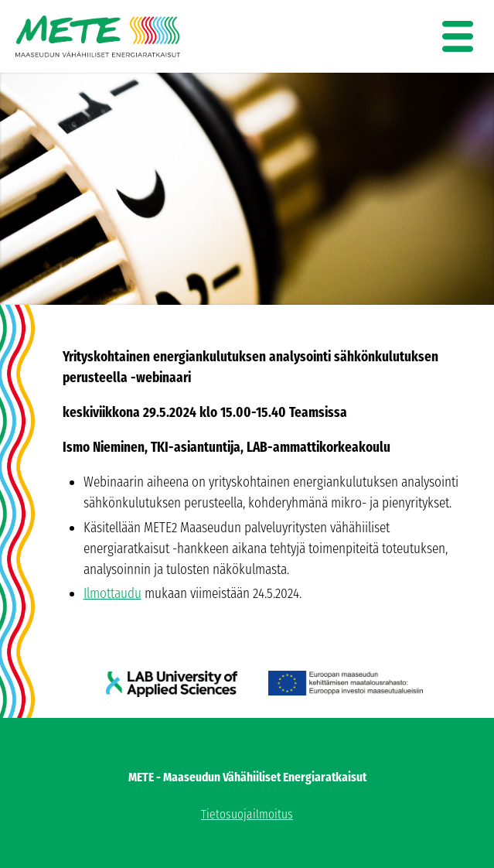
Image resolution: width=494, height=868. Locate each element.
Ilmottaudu (112, 593)
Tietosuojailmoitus (247, 814)
